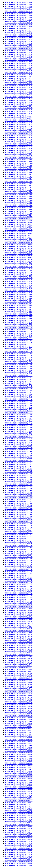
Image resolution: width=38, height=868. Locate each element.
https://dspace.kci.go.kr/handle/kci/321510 (19, 529)
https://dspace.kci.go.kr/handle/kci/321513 (19, 533)
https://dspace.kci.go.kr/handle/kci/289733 (19, 673)
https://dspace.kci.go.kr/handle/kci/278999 (19, 110)
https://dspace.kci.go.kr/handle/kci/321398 (19, 453)
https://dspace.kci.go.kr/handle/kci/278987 (19, 104)
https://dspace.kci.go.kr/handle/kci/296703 (19, 860)
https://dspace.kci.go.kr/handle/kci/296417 (19, 732)
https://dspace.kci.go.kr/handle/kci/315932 (19, 270)
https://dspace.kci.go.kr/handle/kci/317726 (19, 391)
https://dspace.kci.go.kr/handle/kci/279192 (19, 215)
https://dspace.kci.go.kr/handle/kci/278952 (19, 88)
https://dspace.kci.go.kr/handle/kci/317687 (19, 355)
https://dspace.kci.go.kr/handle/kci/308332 (19, 246)
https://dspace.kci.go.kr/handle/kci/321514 (19, 535)
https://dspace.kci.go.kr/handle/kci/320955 (19, 439)
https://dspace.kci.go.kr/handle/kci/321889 (19, 551)
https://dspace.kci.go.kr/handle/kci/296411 (19, 727)
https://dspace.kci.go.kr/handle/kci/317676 (19, 350)
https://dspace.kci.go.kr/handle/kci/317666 (19, 341)
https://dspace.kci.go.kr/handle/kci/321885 (19, 548)
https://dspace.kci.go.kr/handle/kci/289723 (19, 670)
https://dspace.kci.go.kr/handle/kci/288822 (19, 629)
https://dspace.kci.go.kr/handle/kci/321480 (19, 503)
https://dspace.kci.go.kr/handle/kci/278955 (19, 89)
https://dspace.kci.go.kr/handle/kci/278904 (19, 75)
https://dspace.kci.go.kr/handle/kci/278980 (19, 100)
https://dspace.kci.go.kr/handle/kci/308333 (19, 248)
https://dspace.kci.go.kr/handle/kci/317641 (19, 324)
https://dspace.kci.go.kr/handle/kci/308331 (19, 245)
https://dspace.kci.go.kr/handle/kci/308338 (19, 257)
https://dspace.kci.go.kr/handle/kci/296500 (19, 790)
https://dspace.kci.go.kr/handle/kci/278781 (19, 14)
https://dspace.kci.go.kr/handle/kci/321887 (19, 549)
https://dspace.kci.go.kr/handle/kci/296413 (19, 729)
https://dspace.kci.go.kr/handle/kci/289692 (19, 658)
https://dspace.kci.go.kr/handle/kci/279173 (19, 180)
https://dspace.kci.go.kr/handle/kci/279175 (19, 184)
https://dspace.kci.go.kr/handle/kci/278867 (19, 56)
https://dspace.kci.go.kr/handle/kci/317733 (19, 396)
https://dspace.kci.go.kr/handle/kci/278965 (19, 93)
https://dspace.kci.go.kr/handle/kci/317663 (19, 339)
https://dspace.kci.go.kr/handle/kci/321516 (19, 538)
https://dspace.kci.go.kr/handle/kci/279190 (19, 211)
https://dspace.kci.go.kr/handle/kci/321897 (19, 561)
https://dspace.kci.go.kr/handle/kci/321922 (19, 570)
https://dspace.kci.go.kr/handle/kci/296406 (19, 723)
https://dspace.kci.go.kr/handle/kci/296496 (19, 786)
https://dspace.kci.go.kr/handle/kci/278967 (19, 95)
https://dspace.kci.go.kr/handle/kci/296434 (19, 747)
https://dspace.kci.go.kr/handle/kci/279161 (19, 158)
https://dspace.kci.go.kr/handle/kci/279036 (19, 128)
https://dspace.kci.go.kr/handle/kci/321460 (19, 490)
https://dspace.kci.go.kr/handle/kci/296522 (19, 810)
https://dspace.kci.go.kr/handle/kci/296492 (19, 782)
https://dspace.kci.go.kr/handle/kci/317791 (19, 429)
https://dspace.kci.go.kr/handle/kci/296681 (19, 840)
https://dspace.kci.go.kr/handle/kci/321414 (19, 464)
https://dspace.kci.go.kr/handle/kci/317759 (19, 411)
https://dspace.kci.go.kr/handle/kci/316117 (19, 304)
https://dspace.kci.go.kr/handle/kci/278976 (19, 99)
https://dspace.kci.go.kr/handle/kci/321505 (19, 524)
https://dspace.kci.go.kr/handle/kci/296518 (19, 806)
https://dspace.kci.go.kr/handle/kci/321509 (19, 527)
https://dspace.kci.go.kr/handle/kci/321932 (19, 588)
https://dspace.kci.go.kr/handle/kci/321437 (19, 477)
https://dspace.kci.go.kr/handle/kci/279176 (19, 185)
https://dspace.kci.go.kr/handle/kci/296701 (19, 858)
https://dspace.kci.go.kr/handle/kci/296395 (19, 718)
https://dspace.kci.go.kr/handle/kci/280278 (19, 228)
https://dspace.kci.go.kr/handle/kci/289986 (19, 699)
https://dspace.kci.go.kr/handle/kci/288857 (19, 651)
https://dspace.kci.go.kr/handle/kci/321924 (19, 573)
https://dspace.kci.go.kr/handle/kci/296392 (19, 716)
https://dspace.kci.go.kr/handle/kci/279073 (19, 145)
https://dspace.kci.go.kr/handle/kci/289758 (19, 682)
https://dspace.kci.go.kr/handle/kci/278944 (19, 84)
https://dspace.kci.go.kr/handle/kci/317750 (19, 407)
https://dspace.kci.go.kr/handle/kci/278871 (19, 58)
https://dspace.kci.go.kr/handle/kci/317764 (19, 415)
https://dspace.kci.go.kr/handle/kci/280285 (19, 232)
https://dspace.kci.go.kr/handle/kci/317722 (19, 387)
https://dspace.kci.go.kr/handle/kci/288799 (19, 614)
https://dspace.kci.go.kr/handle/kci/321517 (19, 540)
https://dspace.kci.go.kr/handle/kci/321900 (19, 566)
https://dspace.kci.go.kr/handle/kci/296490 (19, 780)
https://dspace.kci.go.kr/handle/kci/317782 (19, 426)
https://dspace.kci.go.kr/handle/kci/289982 (19, 692)
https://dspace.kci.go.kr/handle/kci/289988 (19, 703)
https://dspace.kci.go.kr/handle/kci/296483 (19, 773)
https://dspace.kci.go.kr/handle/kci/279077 (19, 147)
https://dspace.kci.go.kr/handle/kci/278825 (19, 36)
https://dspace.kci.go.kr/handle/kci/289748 (19, 679)
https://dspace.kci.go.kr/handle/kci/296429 (19, 743)
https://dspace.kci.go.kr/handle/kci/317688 (19, 357)
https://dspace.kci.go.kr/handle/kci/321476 (19, 500)
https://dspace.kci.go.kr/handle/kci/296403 (19, 721)
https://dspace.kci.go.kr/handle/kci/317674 (19, 346)
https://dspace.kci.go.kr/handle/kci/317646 (19, 328)
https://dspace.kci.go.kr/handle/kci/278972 (19, 97)
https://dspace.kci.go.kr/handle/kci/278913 (19, 78)
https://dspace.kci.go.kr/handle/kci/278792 (19, 19)
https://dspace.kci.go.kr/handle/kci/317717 (19, 381)
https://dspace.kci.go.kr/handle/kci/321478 (19, 501)
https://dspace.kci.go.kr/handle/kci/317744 (19, 403)
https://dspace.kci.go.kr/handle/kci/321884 (19, 546)
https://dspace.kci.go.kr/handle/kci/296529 (19, 815)
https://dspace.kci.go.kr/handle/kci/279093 (19, 154)
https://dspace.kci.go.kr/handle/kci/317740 (19, 402)
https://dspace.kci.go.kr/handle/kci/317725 (19, 389)
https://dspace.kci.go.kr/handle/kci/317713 (19, 378)
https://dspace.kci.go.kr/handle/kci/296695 (19, 852)
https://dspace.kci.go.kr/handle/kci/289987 (19, 701)
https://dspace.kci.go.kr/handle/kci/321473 (19, 498)
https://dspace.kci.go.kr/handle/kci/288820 (19, 627)
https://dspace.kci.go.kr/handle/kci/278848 (19, 49)
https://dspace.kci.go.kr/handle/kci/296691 (19, 849)
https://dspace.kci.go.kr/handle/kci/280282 (19, 230)
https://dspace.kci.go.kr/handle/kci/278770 (19, 8)
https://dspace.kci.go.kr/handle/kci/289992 (19, 710)
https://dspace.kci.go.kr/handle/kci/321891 (19, 553)
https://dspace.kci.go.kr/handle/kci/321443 (19, 481)
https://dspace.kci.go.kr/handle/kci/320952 (19, 437)
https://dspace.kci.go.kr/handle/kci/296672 (19, 832)
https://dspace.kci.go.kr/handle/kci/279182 (19, 197)
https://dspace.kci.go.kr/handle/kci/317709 (19, 374)
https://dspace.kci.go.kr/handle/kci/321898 (19, 562)
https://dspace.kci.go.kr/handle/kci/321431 (19, 474)
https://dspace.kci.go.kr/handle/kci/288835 (19, 636)
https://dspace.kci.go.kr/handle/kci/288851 (19, 647)
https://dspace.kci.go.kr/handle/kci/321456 (19, 488)
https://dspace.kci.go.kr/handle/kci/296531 (19, 817)
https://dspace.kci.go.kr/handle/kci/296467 (19, 758)
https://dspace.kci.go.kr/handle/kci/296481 (19, 771)
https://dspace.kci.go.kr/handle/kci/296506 (19, 795)
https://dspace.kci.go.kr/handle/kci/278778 (19, 12)
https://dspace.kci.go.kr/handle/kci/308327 (19, 237)
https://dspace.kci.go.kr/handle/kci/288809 (19, 621)
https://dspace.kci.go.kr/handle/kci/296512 (19, 801)
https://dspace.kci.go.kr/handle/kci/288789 (19, 609)
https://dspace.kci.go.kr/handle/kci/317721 (19, 385)
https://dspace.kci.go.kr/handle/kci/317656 (19, 335)
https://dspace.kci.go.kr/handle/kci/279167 (19, 169)
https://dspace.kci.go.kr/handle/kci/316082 (19, 282)
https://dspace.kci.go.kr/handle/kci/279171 (19, 176)
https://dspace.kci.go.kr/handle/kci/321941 (19, 605)
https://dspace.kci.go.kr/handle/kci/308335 (19, 252)
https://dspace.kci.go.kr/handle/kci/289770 (19, 688)
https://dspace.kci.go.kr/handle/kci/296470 (19, 762)
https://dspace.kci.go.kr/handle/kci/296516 (19, 804)
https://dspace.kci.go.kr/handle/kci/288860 (19, 653)
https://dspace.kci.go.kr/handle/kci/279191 (19, 213)
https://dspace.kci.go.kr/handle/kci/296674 (19, 834)
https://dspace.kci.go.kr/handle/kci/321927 (19, 579)
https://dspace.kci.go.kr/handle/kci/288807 (19, 620)
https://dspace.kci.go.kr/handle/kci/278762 (19, 4)
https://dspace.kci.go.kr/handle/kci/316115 (19, 302)
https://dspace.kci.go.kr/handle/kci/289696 (19, 660)
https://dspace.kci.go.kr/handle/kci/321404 (19, 457)
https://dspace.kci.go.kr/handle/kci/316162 (19, 318)
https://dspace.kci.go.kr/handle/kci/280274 (19, 226)
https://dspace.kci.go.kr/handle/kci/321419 (19, 466)
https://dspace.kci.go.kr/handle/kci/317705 (19, 370)
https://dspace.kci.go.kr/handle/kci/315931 (19, 269)
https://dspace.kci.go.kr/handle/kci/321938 (19, 599)
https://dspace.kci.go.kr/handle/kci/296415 (19, 731)
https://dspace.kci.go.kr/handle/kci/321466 (19, 494)
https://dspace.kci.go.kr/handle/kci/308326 (19, 235)
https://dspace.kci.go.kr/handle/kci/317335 (19, 320)
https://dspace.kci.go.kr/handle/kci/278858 (19, 52)
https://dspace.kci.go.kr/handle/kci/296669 (19, 828)
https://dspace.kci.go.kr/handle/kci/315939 (19, 280)
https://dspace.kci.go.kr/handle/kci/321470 (19, 496)
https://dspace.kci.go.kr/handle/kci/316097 (19, 291)
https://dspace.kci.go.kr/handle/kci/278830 (19, 38)
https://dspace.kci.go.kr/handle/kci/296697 (19, 854)
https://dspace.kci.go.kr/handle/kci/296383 (19, 712)
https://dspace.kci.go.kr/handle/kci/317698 (19, 365)
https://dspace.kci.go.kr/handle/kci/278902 (19, 73)
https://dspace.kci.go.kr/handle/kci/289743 (19, 677)
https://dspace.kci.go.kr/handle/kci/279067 (19, 141)
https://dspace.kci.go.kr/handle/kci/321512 (19, 531)
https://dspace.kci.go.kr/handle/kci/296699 (19, 856)
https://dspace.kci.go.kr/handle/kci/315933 (19, 272)
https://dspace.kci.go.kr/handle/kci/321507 (19, 525)
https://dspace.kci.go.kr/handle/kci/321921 (19, 568)
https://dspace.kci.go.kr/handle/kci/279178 (19, 189)
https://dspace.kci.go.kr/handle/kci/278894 (19, 69)
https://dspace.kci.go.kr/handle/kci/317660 (19, 337)
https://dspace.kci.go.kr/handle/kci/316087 (19, 285)
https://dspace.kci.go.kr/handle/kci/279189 (19, 209)
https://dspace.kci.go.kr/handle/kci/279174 (19, 182)
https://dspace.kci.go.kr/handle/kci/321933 (19, 590)
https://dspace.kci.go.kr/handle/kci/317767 (19, 416)
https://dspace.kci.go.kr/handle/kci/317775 (19, 422)
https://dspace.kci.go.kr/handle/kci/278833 (19, 39)
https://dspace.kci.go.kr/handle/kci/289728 (19, 671)
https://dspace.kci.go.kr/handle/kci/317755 (19, 409)
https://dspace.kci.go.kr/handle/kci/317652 (19, 331)
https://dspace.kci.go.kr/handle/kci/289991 (19, 708)
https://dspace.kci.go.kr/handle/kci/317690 (19, 359)
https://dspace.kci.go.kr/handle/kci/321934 (19, 592)
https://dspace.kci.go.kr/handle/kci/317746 (19, 405)
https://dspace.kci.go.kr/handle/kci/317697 (19, 363)
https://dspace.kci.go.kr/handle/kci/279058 (19, 137)
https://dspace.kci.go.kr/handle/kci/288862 (19, 655)
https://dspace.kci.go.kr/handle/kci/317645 (19, 326)
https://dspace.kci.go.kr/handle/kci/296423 (19, 738)
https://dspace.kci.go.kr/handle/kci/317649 (19, 330)
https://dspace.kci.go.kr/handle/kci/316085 (19, 283)
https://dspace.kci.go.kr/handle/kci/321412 (19, 463)
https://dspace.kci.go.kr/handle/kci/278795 (19, 21)
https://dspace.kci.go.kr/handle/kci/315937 (19, 278)
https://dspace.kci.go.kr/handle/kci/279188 (19, 208)
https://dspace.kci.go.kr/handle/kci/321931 (19, 586)
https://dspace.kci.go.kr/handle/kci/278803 (19, 25)
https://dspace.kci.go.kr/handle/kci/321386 (19, 446)
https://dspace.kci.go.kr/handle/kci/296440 (19, 753)
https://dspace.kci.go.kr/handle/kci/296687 (19, 845)
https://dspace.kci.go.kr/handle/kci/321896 (19, 559)
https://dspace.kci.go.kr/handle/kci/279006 (19, 113)
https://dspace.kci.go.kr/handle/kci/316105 (19, 296)
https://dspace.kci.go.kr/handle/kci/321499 (19, 518)
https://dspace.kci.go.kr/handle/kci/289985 (19, 697)
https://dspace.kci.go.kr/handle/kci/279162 (19, 160)
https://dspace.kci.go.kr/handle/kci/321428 (19, 472)
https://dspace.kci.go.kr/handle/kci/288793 (19, 610)
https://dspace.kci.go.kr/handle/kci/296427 (19, 742)
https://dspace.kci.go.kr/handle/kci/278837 (19, 41)
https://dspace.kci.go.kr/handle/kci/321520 (19, 542)
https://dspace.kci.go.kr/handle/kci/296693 (19, 851)
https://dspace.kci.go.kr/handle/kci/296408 (19, 725)
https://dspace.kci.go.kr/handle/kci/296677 (19, 836)
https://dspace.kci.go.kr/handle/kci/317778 (19, 424)
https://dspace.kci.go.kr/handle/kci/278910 (19, 76)
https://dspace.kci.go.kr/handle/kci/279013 (19, 117)
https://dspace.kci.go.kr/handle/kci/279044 (19, 132)
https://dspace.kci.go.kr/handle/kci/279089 (19, 152)
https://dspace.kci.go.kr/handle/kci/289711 (19, 666)
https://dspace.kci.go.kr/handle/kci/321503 (19, 522)
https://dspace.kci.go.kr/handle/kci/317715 (19, 379)
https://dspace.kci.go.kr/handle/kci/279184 (19, 200)
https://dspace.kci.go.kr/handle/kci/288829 (19, 633)
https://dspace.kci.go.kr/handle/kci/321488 (19, 509)
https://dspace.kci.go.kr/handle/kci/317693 (19, 361)
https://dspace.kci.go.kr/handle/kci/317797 (19, 431)
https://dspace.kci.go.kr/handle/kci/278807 (19, 27)
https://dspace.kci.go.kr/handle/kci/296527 (19, 814)
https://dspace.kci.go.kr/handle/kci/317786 (19, 427)
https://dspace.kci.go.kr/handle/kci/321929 (19, 583)
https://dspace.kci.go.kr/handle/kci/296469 (19, 760)
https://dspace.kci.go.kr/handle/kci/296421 (19, 736)
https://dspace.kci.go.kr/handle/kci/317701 (19, 367)
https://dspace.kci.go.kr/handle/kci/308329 (19, 241)
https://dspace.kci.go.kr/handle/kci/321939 (19, 601)
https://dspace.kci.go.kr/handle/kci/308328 (19, 239)
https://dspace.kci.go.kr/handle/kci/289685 (19, 657)
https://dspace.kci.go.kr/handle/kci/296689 (19, 847)
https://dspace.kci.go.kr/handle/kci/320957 (19, 440)
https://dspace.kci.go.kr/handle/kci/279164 (19, 163)
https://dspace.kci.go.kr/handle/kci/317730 (19, 394)
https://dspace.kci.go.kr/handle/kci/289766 (19, 686)
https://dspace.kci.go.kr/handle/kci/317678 (19, 348)
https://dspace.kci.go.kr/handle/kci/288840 (19, 640)
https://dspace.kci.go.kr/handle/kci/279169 (19, 173)
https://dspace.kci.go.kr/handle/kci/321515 (19, 536)
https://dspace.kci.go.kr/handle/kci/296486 (19, 777)
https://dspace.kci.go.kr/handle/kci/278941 (19, 82)
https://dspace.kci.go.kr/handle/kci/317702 (19, 368)
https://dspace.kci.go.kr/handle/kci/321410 (19, 461)
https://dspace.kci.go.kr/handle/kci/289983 (19, 694)
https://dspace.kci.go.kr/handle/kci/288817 (19, 625)
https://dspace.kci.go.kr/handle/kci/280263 (19, 219)
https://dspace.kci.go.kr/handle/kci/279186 (19, 204)
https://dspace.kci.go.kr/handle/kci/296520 (19, 808)
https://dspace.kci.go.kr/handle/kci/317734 (19, 398)
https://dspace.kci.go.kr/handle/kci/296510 (19, 799)
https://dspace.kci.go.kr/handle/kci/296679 (19, 838)
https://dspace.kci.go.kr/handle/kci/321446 (19, 483)
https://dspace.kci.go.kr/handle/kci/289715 (19, 668)
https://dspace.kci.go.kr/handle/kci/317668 (19, 342)
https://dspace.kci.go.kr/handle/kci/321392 (19, 450)
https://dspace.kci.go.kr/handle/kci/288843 (19, 642)
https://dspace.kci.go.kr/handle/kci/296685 (19, 843)
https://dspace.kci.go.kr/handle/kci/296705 (19, 862)
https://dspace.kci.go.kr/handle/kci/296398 (19, 719)
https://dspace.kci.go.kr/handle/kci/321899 (19, 564)
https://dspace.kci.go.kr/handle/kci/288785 (19, 607)
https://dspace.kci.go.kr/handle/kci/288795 (19, 612)
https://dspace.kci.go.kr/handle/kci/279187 (19, 206)
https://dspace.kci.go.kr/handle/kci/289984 (19, 695)
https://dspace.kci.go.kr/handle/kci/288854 (19, 649)
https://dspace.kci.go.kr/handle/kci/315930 (19, 267)
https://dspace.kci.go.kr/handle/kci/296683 (19, 841)
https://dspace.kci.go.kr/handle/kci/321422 (19, 468)
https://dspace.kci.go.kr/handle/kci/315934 (19, 274)
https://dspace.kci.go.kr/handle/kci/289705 (19, 664)
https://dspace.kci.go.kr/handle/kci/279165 (19, 165)
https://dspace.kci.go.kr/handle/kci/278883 (19, 63)
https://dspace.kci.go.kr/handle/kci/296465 (19, 756)
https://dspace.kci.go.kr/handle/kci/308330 (19, 243)
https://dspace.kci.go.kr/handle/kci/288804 (19, 618)
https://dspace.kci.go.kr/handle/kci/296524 (19, 812)
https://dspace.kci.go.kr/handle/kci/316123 (19, 307)
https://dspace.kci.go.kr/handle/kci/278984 (19, 102)
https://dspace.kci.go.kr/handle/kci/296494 (19, 784)
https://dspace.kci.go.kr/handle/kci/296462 (19, 755)
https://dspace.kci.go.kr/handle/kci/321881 (19, 544)
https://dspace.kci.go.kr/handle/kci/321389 (19, 448)
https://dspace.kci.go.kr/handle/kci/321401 (19, 455)
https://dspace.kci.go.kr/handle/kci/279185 (19, 202)
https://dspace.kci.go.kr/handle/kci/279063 (19, 139)
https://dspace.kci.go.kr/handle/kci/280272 (19, 224)
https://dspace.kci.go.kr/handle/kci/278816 (19, 30)
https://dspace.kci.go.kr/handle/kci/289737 (19, 675)
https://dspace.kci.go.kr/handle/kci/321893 (19, 555)
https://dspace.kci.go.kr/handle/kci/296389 (19, 714)
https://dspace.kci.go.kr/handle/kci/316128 (19, 311)
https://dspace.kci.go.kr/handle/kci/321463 (19, 492)
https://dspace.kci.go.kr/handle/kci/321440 (19, 479)
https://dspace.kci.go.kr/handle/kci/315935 (19, 276)
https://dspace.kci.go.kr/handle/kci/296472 (19, 764)
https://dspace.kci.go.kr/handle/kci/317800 (19, 433)
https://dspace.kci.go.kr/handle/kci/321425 (19, 470)
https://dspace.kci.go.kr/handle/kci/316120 (19, 306)
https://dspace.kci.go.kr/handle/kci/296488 (19, 779)
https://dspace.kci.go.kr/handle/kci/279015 (19, 119)
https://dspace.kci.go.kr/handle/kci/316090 (19, 287)
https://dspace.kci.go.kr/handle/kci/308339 (19, 259)
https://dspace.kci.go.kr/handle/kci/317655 (19, 333)
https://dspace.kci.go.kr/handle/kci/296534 (19, 821)
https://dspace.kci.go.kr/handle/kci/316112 (19, 300)
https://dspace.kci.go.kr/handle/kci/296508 (19, 797)
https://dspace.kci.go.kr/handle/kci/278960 (19, 91)
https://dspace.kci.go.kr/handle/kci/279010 (19, 115)
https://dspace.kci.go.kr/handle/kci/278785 (19, 15)
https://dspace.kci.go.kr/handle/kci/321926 (19, 577)
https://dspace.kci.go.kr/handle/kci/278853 (19, 51)
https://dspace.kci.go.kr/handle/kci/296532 (19, 819)
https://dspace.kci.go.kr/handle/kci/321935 (19, 594)
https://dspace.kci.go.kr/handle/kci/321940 (19, 603)
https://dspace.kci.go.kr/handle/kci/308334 (19, 250)
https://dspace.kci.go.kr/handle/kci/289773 (19, 690)
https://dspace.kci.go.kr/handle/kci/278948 (19, 86)
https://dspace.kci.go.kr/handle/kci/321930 (19, 585)
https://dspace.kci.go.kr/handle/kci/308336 (19, 254)
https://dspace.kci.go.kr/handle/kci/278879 (19, 62)
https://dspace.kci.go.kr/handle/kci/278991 (19, 106)
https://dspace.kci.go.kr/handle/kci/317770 (19, 418)
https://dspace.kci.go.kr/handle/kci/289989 (19, 705)
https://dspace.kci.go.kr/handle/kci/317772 (19, 420)
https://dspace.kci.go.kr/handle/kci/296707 (19, 865)
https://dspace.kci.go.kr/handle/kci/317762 (19, 413)
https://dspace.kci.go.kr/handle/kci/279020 (19, 121)
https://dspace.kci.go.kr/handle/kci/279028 (19, 124)
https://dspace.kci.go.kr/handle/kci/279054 (19, 136)
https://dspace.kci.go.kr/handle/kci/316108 (19, 298)
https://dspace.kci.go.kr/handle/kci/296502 (19, 791)
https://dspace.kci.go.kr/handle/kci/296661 (19, 823)
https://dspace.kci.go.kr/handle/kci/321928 (19, 581)
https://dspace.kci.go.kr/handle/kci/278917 (19, 80)
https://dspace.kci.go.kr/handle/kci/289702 (19, 662)
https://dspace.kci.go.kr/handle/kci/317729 (19, 392)
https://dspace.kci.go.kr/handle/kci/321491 (19, 511)
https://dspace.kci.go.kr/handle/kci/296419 (19, 734)
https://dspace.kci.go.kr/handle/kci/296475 (19, 766)
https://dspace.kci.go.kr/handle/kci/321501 (19, 520)
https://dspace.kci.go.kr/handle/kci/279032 (19, 126)
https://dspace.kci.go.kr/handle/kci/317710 (19, 376)
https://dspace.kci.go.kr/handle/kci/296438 (19, 751)
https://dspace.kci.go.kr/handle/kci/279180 (19, 193)
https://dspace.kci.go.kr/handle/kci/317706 (19, 372)
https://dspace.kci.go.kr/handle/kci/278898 (19, 71)
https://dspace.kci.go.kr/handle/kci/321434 (19, 476)
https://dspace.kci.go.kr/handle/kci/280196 (19, 217)
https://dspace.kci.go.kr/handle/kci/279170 (19, 174)
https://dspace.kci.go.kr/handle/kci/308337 (19, 256)
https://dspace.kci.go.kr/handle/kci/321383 (19, 444)
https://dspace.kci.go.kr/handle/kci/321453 (19, 487)
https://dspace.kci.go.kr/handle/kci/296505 (19, 793)
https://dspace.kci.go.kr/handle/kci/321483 (19, 505)
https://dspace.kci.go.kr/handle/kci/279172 (19, 178)
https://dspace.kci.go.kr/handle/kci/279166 (19, 167)
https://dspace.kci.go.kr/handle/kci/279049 (19, 134)
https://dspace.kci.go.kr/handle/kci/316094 (19, 289)
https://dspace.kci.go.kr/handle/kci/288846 (19, 644)
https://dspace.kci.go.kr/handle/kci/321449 (19, 485)
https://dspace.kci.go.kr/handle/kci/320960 (19, 442)
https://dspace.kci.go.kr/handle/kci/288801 (19, 616)
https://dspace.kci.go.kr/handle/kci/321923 (19, 572)
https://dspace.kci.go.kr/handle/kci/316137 (19, 317)
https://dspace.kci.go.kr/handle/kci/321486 (19, 507)
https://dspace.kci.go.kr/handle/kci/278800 (19, 23)
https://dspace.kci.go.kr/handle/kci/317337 (19, 322)
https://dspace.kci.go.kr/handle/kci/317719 (19, 383)
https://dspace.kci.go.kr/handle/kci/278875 (19, 60)
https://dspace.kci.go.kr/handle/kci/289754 (19, 681)
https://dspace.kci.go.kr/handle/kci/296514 (19, 803)
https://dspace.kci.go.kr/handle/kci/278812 (19, 28)
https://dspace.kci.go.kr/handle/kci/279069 (19, 143)
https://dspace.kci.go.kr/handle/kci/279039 (19, 130)
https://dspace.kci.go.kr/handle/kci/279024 (19, 123)
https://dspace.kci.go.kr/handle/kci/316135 (19, 315)
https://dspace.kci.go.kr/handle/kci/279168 (19, 171)
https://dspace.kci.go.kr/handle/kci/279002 (19, 112)
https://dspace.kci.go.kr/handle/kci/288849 (19, 646)
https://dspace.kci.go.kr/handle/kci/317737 (19, 400)
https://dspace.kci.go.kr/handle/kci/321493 (19, 512)
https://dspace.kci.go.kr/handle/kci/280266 (19, 221)
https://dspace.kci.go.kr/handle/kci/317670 (19, 344)
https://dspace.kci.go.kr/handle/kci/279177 (19, 187)
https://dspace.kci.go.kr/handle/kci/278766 (19, 6)
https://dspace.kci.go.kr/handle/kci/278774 (19, 10)
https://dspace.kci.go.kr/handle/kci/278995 (19, 108)
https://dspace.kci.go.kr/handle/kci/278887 (19, 65)
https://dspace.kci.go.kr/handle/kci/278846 (19, 47)
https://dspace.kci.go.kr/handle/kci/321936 (19, 596)
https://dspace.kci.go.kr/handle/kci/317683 (19, 352)
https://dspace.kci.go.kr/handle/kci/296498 (19, 788)
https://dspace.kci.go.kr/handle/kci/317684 (19, 354)
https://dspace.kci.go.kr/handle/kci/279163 (19, 161)
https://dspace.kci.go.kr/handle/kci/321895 (19, 557)
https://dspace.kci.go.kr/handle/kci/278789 (19, 17)
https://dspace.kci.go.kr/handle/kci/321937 (19, 597)
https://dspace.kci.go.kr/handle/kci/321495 (19, 514)
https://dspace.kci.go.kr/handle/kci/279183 (19, 198)
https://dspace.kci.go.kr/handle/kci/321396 (19, 452)
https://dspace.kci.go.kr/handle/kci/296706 (19, 864)
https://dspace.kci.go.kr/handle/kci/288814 (19, 623)
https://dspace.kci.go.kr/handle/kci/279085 (19, 150)
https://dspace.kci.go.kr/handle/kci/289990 (19, 706)
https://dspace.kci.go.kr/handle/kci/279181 (19, 195)
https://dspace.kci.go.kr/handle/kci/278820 (19, 32)
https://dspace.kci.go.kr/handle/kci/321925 (19, 575)
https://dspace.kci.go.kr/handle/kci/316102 (19, 294)
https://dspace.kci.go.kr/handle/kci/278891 (19, 67)
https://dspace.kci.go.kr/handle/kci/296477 (19, 767)
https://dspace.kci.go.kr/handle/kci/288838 (19, 638)
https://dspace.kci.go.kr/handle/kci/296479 (19, 769)
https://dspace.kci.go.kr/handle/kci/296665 (19, 825)
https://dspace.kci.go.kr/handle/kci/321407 (19, 459)
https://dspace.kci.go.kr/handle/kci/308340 (19, 261)
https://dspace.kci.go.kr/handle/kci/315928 (19, 263)
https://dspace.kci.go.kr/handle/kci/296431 (19, 745)
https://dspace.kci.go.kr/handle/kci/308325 (19, 233)
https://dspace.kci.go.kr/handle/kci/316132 (19, 313)
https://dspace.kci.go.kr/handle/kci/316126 (19, 309)
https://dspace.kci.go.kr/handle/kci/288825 (19, 631)
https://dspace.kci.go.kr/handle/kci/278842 (19, 45)
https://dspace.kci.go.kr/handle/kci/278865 (19, 54)
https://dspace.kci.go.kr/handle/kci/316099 (19, 293)
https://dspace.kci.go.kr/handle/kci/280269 (19, 222)
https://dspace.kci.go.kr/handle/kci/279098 (19, 156)
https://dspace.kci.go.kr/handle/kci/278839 (19, 43)
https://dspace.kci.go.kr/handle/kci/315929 (19, 265)
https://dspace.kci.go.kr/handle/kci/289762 (19, 684)
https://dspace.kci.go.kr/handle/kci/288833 (19, 634)
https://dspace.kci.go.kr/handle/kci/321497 (19, 516)
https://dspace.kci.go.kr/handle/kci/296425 (19, 740)
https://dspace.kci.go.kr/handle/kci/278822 (19, 34)
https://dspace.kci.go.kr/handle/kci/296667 (19, 827)
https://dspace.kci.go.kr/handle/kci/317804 (19, 435)
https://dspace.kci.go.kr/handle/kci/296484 (19, 775)
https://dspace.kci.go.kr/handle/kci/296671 (19, 830)
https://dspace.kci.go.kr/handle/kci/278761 (19, 3)
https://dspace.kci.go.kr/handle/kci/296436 (19, 749)
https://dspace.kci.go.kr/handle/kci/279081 (19, 148)
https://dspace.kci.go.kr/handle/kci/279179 (19, 191)
